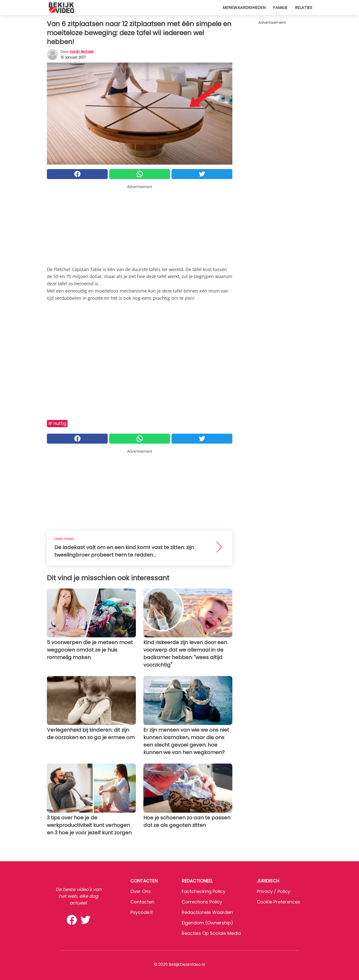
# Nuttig (57, 423)
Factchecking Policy (204, 891)
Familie (280, 8)
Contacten (142, 902)
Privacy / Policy (273, 891)
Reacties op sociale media (211, 933)
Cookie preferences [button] (278, 902)
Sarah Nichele (82, 52)
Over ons (141, 891)
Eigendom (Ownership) (207, 923)
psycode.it (142, 912)
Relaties (304, 8)
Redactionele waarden (207, 912)
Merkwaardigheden (244, 8)
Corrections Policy (202, 902)
